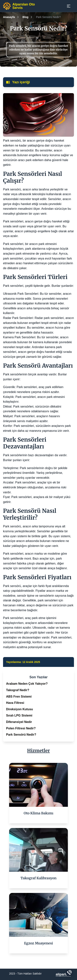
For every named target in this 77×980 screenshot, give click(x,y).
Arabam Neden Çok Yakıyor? (27, 684)
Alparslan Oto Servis (24, 6)
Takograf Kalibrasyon (38, 878)
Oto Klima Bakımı (39, 813)
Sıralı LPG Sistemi (19, 715)
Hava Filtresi (15, 703)
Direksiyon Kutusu (19, 709)
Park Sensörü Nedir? (21, 735)
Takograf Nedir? (18, 690)
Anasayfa (9, 17)
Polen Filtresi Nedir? (21, 728)
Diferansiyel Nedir (19, 722)
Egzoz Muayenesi (39, 943)
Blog (25, 17)
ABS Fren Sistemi (19, 697)
